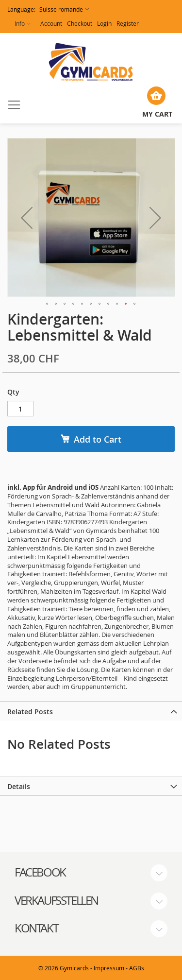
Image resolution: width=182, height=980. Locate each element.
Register (128, 23)
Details (19, 786)
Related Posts (30, 712)
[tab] (91, 711)
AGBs (137, 968)
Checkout (80, 23)
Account (51, 23)
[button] (48, 9)
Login (104, 23)
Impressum (109, 968)
